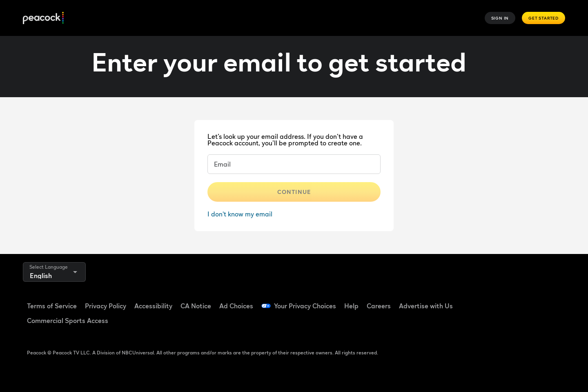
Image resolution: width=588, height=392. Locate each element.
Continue (294, 192)
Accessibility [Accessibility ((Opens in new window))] (153, 306)
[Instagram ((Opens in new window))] (548, 301)
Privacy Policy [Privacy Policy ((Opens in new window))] (106, 306)
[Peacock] (43, 18)
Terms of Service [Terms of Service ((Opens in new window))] (52, 306)
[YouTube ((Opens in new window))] (527, 301)
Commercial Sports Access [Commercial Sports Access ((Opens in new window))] (68, 321)
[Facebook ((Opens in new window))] (484, 301)
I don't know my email (240, 214)
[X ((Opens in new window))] (484, 324)
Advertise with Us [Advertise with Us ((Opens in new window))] (426, 306)
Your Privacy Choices (305, 306)
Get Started (543, 18)
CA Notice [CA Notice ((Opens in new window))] (196, 306)
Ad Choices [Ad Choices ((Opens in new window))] (236, 306)
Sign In (500, 18)
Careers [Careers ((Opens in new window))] (379, 306)
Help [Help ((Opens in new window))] (351, 306)
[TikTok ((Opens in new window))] (506, 301)
